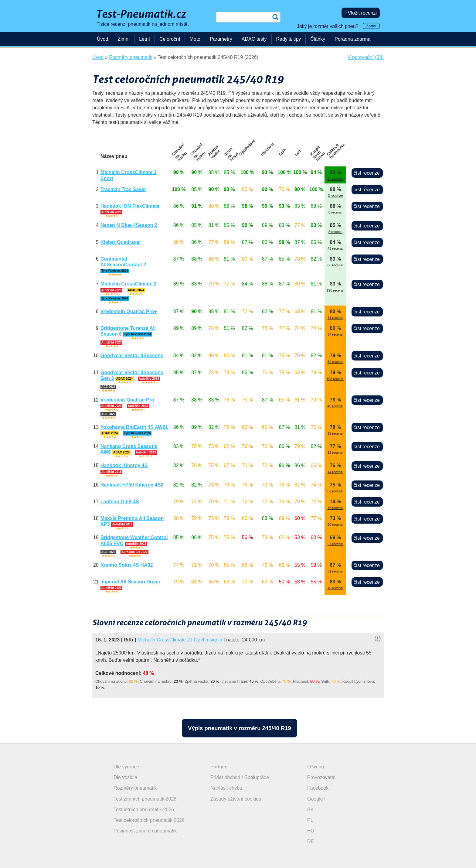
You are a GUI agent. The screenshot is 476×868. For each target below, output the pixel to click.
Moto (195, 39)
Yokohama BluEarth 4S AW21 (134, 427)
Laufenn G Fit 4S (120, 502)
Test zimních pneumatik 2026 (145, 799)
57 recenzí (335, 544)
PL (310, 820)
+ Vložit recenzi (360, 13)
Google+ (316, 799)
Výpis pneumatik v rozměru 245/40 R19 (239, 728)
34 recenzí (335, 334)
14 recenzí (335, 472)
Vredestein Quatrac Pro (127, 400)
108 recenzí (335, 379)
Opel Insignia (208, 640)
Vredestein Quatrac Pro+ (129, 311)
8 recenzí (335, 212)
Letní (144, 39)
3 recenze (335, 196)
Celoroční (170, 39)
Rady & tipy (289, 39)
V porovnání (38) (366, 57)
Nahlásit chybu (226, 788)
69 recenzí (335, 362)
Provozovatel (321, 777)
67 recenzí (335, 491)
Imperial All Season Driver (131, 582)
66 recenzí (335, 265)
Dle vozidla (125, 777)
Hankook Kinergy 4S (124, 465)
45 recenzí (335, 248)
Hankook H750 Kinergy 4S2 (132, 485)
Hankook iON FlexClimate (130, 206)
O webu (316, 767)
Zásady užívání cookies (236, 799)
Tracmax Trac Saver (123, 189)
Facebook (318, 788)
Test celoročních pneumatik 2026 (149, 820)
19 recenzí (335, 433)
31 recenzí (335, 571)
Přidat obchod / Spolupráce (240, 777)
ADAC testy (254, 39)
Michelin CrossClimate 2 (129, 284)
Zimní (124, 39)
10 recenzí (335, 588)
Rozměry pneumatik (135, 788)
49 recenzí (335, 406)
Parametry (221, 39)
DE (311, 841)
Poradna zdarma (352, 39)
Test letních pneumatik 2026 (144, 810)
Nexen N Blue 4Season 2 (129, 225)
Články (318, 39)
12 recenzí (335, 179)
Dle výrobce (126, 767)
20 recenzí (335, 525)
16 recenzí (335, 508)
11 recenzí (335, 318)
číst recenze (367, 173)
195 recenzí (335, 290)
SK (310, 810)
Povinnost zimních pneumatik (145, 831)
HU (311, 831)
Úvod (102, 39)
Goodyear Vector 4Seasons (132, 355)
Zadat (371, 26)
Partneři (219, 767)
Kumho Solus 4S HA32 (127, 565)
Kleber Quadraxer (121, 242)
